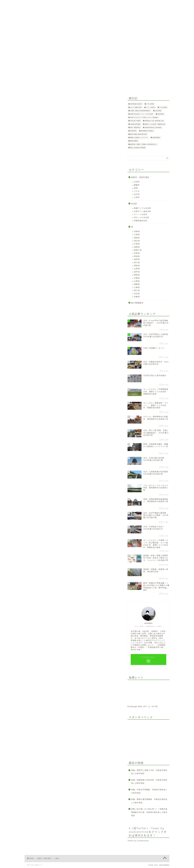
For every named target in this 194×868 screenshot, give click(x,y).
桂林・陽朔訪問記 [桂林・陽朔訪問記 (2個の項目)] (135, 127)
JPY (145, 706)
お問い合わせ (133, 61)
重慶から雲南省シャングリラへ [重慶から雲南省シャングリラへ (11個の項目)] (139, 138)
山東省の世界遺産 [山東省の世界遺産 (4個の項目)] (135, 124)
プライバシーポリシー (34, 865)
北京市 (137, 194)
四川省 (137, 263)
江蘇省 (137, 287)
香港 (136, 188)
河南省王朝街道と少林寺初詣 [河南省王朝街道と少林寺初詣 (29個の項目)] (153, 127)
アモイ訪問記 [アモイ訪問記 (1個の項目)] (150, 104)
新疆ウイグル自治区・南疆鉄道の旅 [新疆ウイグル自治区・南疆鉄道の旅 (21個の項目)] (155, 124)
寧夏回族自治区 (141, 221)
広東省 (137, 244)
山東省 (137, 281)
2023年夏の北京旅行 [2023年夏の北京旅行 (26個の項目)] (136, 104)
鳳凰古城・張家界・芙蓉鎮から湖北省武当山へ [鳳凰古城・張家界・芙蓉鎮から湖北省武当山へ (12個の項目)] (144, 144)
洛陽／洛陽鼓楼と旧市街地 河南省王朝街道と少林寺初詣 (149, 782)
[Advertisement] (148, 738)
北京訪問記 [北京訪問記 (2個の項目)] (158, 111)
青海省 (137, 256)
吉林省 (137, 253)
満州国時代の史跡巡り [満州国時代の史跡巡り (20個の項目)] (147, 131)
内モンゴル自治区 (142, 217)
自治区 (134, 204)
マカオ (137, 191)
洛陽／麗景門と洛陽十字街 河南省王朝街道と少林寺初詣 (149, 772)
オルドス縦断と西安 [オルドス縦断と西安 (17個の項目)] (136, 107)
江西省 (137, 235)
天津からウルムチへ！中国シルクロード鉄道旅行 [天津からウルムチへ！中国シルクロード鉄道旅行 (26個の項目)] (144, 117)
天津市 (137, 182)
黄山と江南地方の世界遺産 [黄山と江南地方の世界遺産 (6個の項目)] (138, 148)
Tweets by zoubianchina (138, 841)
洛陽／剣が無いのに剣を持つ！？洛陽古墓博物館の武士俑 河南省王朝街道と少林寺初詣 (149, 812)
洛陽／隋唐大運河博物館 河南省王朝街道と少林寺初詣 (149, 801)
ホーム (58, 61)
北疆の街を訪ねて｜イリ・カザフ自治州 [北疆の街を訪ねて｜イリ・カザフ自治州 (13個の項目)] (142, 114)
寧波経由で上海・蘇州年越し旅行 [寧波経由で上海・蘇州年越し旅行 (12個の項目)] (154, 121)
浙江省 (137, 290)
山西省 (137, 269)
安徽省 (137, 297)
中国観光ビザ (103, 61)
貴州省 (137, 272)
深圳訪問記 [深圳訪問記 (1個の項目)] (133, 131)
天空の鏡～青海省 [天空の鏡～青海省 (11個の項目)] (135, 121)
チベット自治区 (141, 214)
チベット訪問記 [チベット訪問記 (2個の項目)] (151, 107)
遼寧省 (137, 259)
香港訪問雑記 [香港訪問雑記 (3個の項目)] (156, 138)
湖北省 (137, 241)
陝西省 (137, 275)
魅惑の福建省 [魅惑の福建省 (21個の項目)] (134, 141)
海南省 (137, 247)
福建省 (137, 284)
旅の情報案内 (137, 303)
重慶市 (137, 185)
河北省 (137, 294)
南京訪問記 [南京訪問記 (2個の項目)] (161, 114)
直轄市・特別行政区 (140, 177)
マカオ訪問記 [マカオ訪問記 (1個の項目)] (163, 107)
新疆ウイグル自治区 (143, 208)
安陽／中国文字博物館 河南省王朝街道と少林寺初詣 (149, 791)
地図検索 (88, 61)
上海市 (137, 197)
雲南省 (137, 266)
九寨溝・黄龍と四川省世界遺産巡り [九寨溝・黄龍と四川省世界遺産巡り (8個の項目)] (140, 111)
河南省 (137, 231)
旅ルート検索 (73, 61)
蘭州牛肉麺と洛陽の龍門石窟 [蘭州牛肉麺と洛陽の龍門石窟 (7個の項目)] (138, 134)
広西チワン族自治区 (143, 211)
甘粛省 (137, 278)
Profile (118, 61)
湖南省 (137, 238)
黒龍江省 (138, 250)
